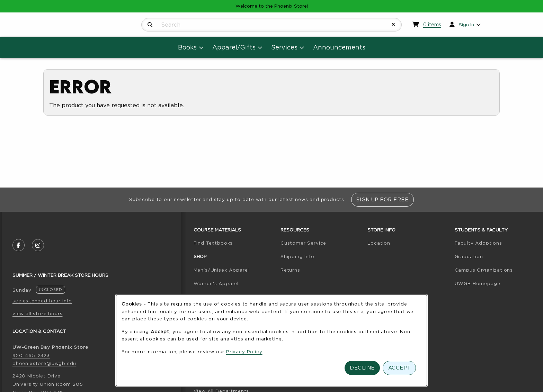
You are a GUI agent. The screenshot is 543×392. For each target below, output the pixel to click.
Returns (290, 270)
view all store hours (38, 313)
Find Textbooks (213, 243)
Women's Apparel (216, 283)
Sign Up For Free (382, 199)
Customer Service (303, 243)
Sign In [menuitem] (466, 25)
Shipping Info (297, 256)
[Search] (150, 25)
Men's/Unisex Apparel (221, 270)
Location (379, 243)
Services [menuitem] (284, 47)
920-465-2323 (31, 355)
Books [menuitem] (187, 47)
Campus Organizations (484, 270)
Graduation (469, 256)
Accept (399, 368)
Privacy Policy (244, 352)
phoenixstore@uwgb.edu (44, 363)
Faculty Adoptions (478, 243)
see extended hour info (42, 301)
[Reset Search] (393, 25)
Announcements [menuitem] (339, 47)
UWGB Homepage (478, 283)
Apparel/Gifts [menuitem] (234, 47)
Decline (362, 368)
